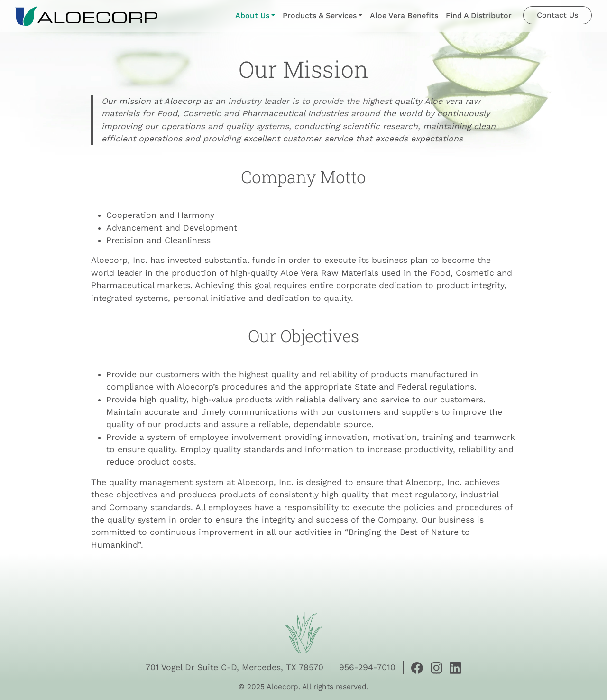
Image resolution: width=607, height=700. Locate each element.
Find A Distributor (479, 15)
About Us (252, 15)
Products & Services (320, 15)
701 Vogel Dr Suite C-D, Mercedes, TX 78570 (235, 667)
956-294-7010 (367, 667)
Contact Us (557, 15)
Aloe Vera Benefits (404, 15)
